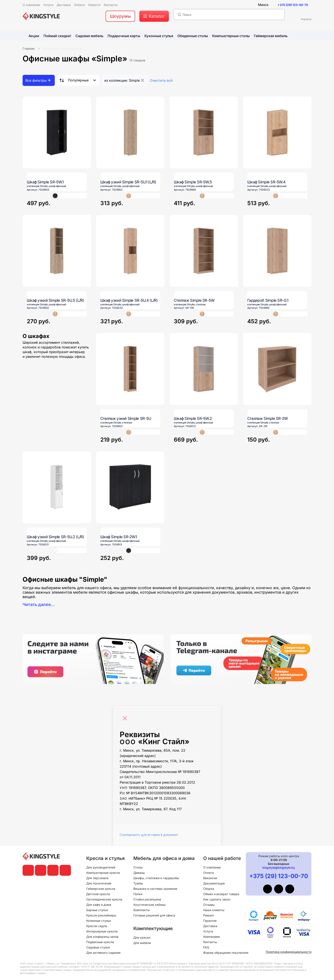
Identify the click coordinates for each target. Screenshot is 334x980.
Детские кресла (98, 894)
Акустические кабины (149, 905)
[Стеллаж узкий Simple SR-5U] (130, 369)
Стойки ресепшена (147, 899)
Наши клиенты (214, 910)
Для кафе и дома (99, 905)
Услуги (208, 931)
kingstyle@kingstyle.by (279, 868)
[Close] (126, 716)
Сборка (209, 889)
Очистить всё (161, 80)
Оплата (209, 873)
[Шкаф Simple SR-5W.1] (57, 133)
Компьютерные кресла (103, 873)
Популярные (78, 80)
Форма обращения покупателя (226, 953)
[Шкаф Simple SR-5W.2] (204, 369)
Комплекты (141, 910)
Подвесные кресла (100, 942)
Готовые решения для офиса (154, 915)
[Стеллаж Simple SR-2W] (277, 369)
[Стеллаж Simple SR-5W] (204, 251)
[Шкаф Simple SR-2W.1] (130, 487)
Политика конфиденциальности (289, 952)
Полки (138, 894)
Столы (138, 867)
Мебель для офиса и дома (62, 49)
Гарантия (210, 921)
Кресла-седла (97, 926)
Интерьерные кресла (102, 931)
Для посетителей (99, 883)
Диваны (139, 873)
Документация (214, 883)
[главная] (41, 16)
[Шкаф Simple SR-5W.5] (204, 133)
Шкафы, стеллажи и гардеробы (156, 878)
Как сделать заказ (217, 899)
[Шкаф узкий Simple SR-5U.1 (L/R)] (130, 133)
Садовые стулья (98, 947)
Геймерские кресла (101, 889)
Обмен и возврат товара (221, 894)
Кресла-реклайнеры (101, 915)
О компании (212, 867)
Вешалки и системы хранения (155, 889)
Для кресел (142, 937)
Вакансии (210, 878)
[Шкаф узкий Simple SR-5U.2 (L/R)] (57, 487)
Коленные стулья (99, 921)
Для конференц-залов (102, 937)
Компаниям (212, 937)
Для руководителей (101, 867)
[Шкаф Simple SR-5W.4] (277, 133)
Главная (29, 49)
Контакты (210, 942)
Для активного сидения (103, 953)
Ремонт (209, 915)
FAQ (206, 947)
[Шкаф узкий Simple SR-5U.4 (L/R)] (130, 251)
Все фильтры (36, 80)
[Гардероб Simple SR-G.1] (277, 251)
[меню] (154, 16)
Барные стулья (97, 910)
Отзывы (209, 905)
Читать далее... (39, 605)
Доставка (210, 926)
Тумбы (138, 883)
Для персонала (97, 878)
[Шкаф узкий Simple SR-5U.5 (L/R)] (57, 251)
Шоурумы (120, 16)
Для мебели (142, 943)
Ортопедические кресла (104, 899)
